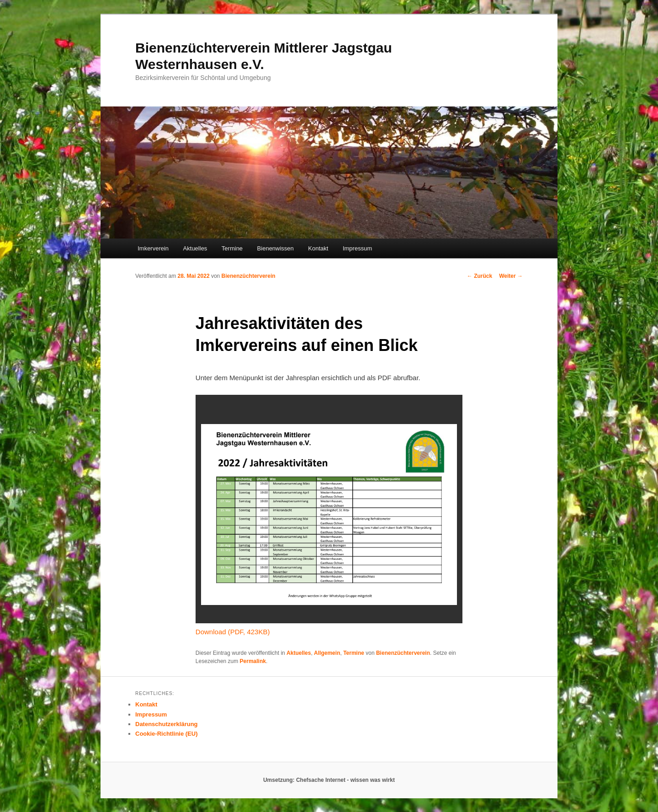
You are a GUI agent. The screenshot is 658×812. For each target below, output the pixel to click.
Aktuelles (195, 248)
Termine (232, 248)
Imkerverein (153, 248)
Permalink (253, 661)
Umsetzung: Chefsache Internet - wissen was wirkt (329, 780)
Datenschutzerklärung (167, 724)
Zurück (480, 276)
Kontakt (318, 248)
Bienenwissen (276, 248)
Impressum (357, 248)
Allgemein (327, 653)
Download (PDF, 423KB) (233, 632)
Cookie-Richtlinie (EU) (167, 734)
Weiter (511, 276)
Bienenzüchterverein (249, 276)
